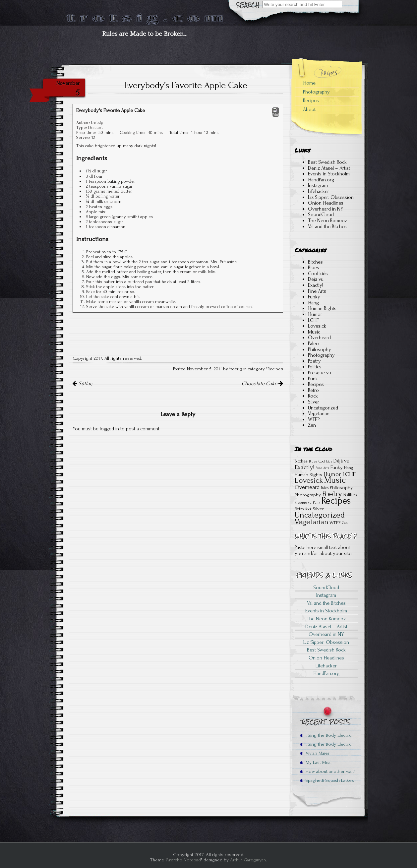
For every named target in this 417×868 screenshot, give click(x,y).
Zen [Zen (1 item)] (345, 523)
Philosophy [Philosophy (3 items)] (341, 488)
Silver (314, 402)
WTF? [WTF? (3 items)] (335, 523)
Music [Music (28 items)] (335, 480)
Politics (315, 367)
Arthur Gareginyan (248, 860)
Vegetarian (319, 413)
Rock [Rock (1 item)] (308, 509)
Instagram (318, 185)
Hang (313, 303)
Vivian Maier (315, 753)
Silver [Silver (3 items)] (318, 509)
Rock (313, 396)
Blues (314, 268)
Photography (316, 92)
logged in (109, 429)
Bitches (315, 262)
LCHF (313, 320)
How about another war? (327, 771)
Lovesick (317, 326)
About (309, 109)
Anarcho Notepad (183, 860)
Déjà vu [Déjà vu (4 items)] (341, 461)
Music (314, 332)
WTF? (314, 419)
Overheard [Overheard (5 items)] (307, 487)
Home (309, 83)
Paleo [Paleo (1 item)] (325, 488)
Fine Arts (317, 291)
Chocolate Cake (262, 384)
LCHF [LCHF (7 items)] (349, 474)
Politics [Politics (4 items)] (350, 495)
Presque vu (320, 373)
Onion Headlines (326, 203)
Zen (312, 425)
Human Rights (322, 308)
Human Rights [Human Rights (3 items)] (308, 475)
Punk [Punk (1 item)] (317, 503)
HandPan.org (321, 180)
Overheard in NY (326, 209)
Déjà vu (316, 279)
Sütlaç (82, 384)
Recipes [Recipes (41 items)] (336, 501)
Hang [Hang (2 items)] (349, 468)
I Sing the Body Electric (326, 735)
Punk (313, 379)
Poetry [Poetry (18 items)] (332, 494)
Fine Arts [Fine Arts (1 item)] (322, 468)
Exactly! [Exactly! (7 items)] (304, 467)
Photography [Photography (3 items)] (308, 495)
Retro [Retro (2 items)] (299, 509)
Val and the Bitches (327, 226)
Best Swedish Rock (327, 162)
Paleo (313, 343)
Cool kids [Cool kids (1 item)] (325, 462)
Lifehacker (319, 191)
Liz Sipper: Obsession (331, 197)
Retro (313, 390)
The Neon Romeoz (328, 220)
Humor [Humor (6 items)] (332, 474)
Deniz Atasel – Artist (329, 168)
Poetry (314, 361)
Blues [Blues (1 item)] (313, 462)
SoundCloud (321, 215)
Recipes (275, 369)
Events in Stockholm (329, 174)
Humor (315, 314)
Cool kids (318, 274)
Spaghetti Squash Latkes (327, 780)
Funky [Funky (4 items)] (337, 467)
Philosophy (320, 349)
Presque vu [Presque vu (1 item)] (303, 503)
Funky (314, 297)
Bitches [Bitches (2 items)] (301, 461)
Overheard (319, 338)
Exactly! (316, 285)
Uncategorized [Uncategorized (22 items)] (320, 515)
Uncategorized (323, 408)
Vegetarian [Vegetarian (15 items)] (311, 522)
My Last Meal (316, 762)
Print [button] (276, 112)
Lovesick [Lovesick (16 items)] (309, 480)
